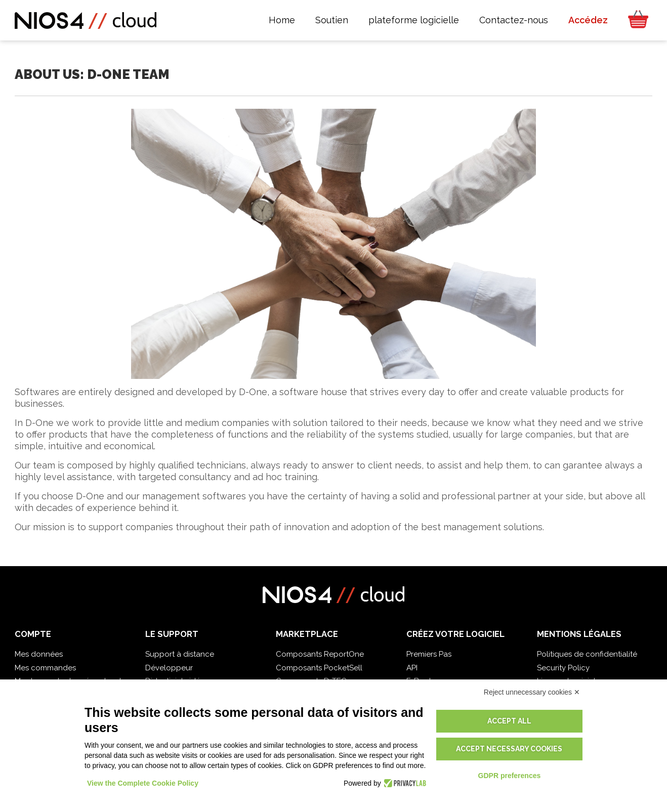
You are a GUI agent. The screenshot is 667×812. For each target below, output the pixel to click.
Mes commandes (45, 668)
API (412, 668)
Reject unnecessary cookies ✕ (532, 692)
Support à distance (180, 654)
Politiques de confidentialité (587, 654)
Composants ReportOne (320, 654)
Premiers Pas (429, 654)
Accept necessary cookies (509, 749)
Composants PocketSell (319, 668)
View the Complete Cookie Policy (143, 783)
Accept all (509, 721)
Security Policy (563, 668)
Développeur (169, 668)
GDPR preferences (510, 776)
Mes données (39, 654)
